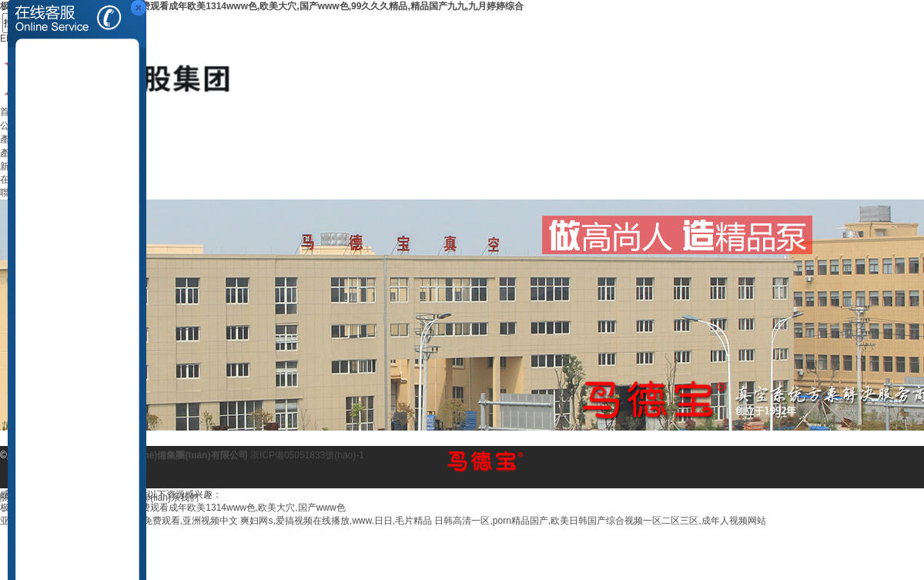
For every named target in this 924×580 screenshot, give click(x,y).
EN (7, 39)
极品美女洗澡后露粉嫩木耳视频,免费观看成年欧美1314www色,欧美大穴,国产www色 (173, 508)
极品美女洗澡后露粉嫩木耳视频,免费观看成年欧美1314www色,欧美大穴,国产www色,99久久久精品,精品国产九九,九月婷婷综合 (262, 6)
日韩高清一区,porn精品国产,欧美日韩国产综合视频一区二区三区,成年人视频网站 (600, 521)
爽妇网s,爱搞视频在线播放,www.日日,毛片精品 (336, 521)
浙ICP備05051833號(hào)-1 (307, 455)
